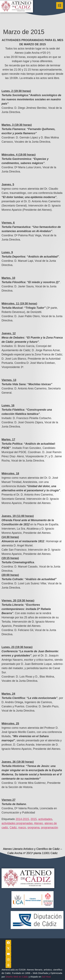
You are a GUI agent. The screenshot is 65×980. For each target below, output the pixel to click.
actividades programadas (17, 823)
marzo (22, 828)
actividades (45, 819)
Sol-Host (47, 977)
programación (50, 828)
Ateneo (38, 823)
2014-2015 (22, 819)
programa (34, 828)
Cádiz (13, 828)
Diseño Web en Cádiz (17, 977)
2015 (34, 819)
